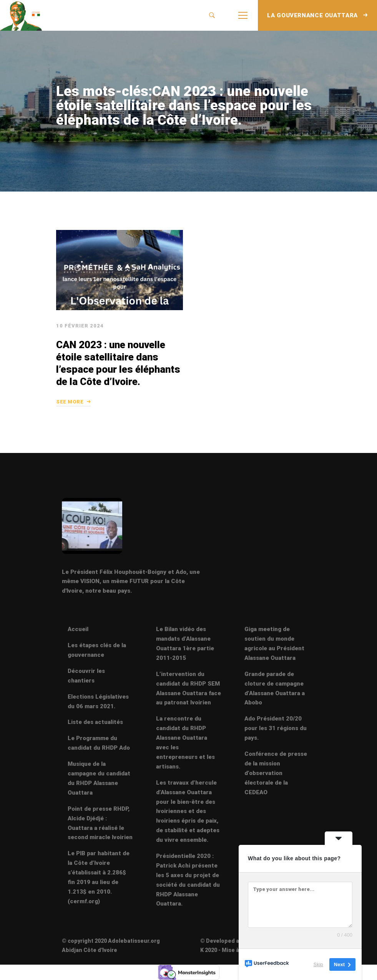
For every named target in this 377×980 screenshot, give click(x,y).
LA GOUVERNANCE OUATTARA (317, 15)
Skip (318, 964)
